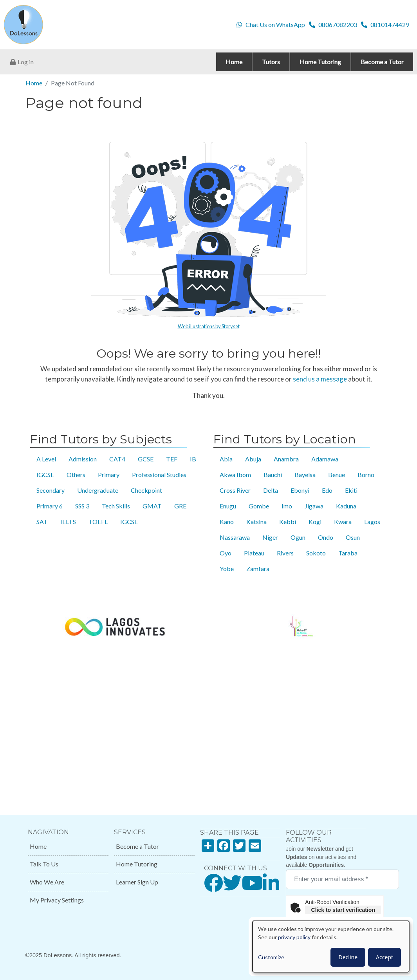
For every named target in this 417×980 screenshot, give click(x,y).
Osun (353, 537)
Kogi (315, 522)
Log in (26, 62)
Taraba (348, 553)
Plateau (254, 553)
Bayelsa (305, 475)
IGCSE (45, 475)
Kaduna (346, 506)
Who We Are (47, 882)
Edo (327, 490)
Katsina (256, 522)
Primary (109, 475)
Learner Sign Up (137, 882)
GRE (180, 506)
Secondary (51, 490)
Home (34, 83)
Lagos (372, 522)
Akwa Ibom (235, 475)
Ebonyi (300, 490)
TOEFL (98, 522)
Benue (337, 475)
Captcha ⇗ (364, 919)
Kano (227, 522)
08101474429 (390, 24)
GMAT (152, 506)
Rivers (285, 553)
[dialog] (331, 947)
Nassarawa (235, 537)
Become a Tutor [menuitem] (382, 62)
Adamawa (325, 459)
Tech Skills (116, 506)
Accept (385, 957)
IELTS (68, 522)
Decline (348, 957)
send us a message (320, 379)
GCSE (146, 459)
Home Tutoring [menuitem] (320, 62)
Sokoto (316, 553)
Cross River (235, 490)
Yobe (227, 569)
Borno (366, 475)
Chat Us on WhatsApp (275, 24)
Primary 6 (50, 506)
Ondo (326, 537)
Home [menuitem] (234, 62)
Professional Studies (159, 475)
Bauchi (273, 475)
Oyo (226, 553)
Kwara (343, 522)
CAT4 (117, 459)
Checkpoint (146, 490)
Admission (83, 459)
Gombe (259, 506)
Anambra (286, 459)
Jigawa (314, 506)
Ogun (298, 537)
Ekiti (351, 490)
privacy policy (294, 937)
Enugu (228, 506)
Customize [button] (271, 957)
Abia (226, 459)
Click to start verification (343, 910)
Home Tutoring (137, 864)
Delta (271, 490)
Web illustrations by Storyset (209, 326)
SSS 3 (82, 506)
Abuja (253, 459)
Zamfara (258, 569)
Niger (270, 537)
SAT (42, 522)
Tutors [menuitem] (271, 62)
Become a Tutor (137, 846)
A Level (46, 459)
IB (193, 459)
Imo (287, 506)
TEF (172, 459)
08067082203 (338, 24)
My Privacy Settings (57, 900)
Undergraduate (98, 490)
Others (76, 475)
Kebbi (288, 522)
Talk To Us (44, 864)
